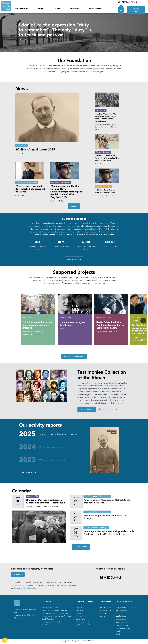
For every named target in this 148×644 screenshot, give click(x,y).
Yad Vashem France (123, 628)
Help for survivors (82, 622)
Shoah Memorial (122, 623)
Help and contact (96, 9)
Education (80, 616)
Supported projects (84, 601)
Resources (103, 613)
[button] (143, 321)
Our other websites (124, 601)
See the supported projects (74, 356)
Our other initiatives (49, 625)
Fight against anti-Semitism (86, 625)
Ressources (74, 9)
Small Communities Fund (51, 622)
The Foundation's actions (51, 608)
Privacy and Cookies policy (25, 588)
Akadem (119, 631)
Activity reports (105, 610)
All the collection (87, 409)
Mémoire (79, 613)
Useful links (121, 616)
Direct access (105, 601)
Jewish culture (81, 619)
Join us (102, 616)
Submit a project (136, 8)
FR (132, 2)
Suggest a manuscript (110, 409)
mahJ (118, 634)
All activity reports (29, 472)
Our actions (46, 601)
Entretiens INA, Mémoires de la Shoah (55, 613)
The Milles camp (122, 626)
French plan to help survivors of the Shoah (57, 616)
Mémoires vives (121, 610)
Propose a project (74, 259)
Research (79, 610)
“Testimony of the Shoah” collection (55, 610)
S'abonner (18, 575)
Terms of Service (88, 641)
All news (74, 206)
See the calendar (81, 547)
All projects (80, 608)
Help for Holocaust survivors (126, 608)
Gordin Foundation (48, 619)
